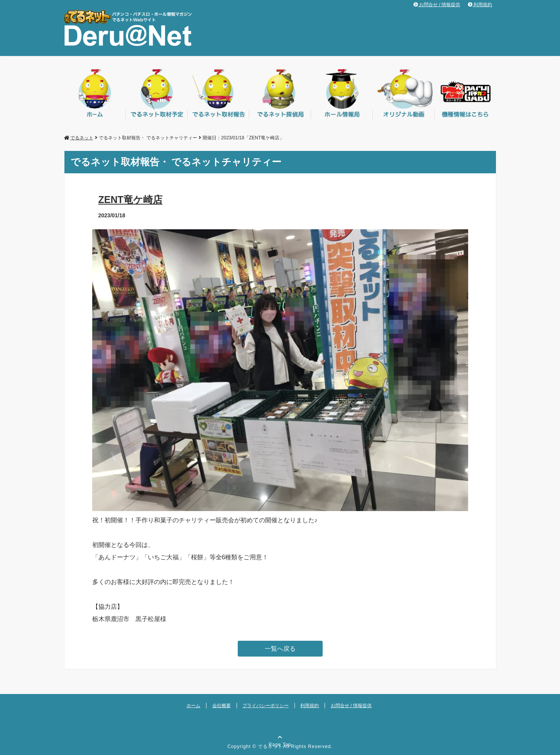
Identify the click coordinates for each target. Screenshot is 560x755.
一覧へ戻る (280, 649)
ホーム (193, 706)
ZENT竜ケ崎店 (130, 200)
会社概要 (222, 706)
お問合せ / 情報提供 (437, 5)
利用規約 (480, 5)
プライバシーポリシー (266, 706)
